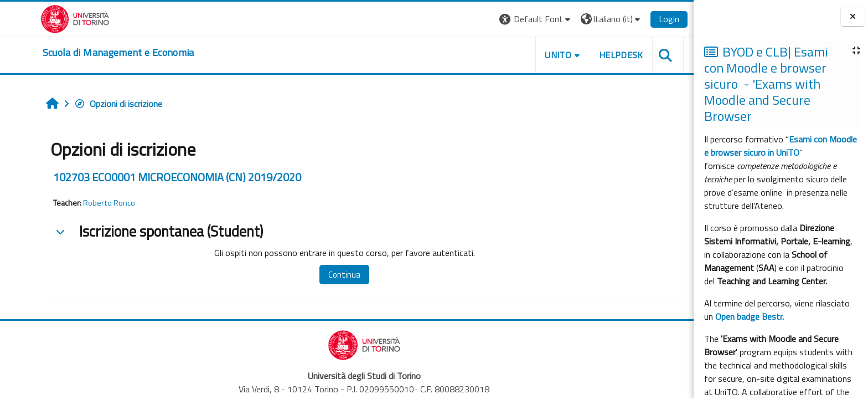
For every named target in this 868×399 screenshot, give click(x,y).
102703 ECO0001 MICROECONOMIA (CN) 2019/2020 (160, 177)
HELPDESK (604, 55)
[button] (519, 19)
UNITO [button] (541, 55)
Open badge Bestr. (750, 316)
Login (652, 19)
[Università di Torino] (58, 18)
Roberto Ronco (92, 203)
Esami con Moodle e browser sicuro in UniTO (781, 146)
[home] (101, 53)
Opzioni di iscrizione (101, 104)
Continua (327, 275)
